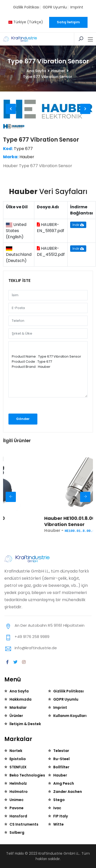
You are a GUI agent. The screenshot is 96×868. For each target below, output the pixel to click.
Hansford (18, 816)
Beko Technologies (27, 775)
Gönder (23, 419)
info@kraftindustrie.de (36, 648)
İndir (78, 225)
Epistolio (18, 759)
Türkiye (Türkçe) (26, 22)
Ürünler (16, 716)
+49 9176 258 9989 (32, 637)
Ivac (57, 808)
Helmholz (18, 783)
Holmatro (19, 792)
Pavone (17, 808)
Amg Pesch (64, 783)
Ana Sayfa (36, 71)
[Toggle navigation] (90, 40)
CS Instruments (24, 824)
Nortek (16, 751)
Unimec (17, 800)
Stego (59, 800)
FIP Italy (61, 816)
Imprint (77, 7)
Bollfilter (61, 767)
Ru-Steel (61, 759)
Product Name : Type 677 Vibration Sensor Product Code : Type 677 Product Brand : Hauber (48, 369)
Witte (58, 824)
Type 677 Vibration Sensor (41, 140)
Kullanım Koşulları (70, 716)
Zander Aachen (68, 792)
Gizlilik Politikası (26, 7)
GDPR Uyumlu (55, 7)
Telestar (61, 751)
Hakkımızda (20, 699)
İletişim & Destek (25, 724)
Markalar (18, 707)
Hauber (58, 71)
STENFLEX (18, 767)
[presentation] (36, 407)
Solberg (17, 832)
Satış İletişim (68, 22)
